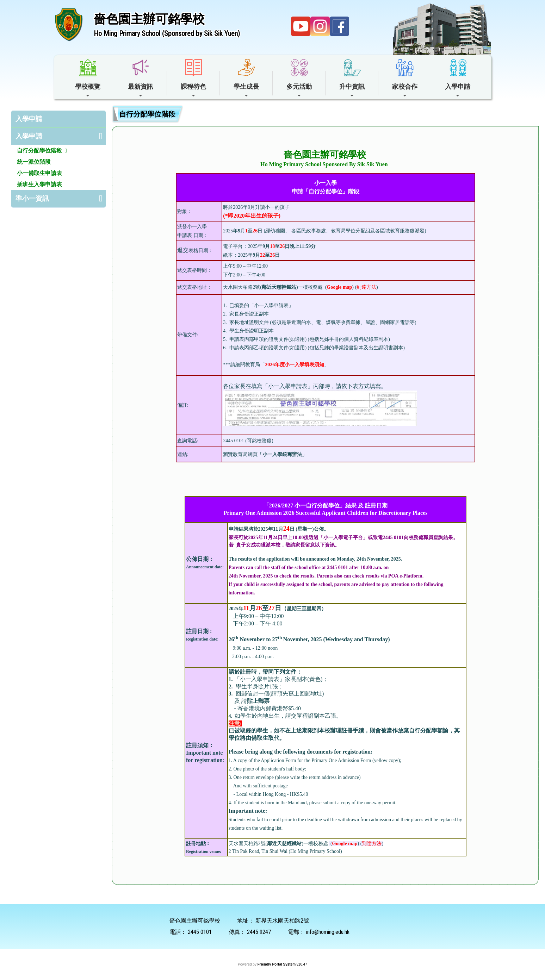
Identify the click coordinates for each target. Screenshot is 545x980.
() (339, 287)
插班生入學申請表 (39, 184)
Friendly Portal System (277, 964)
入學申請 (29, 119)
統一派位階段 (34, 162)
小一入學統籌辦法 (282, 454)
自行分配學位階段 (39, 151)
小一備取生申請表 (39, 173)
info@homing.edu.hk (328, 932)
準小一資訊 (32, 198)
